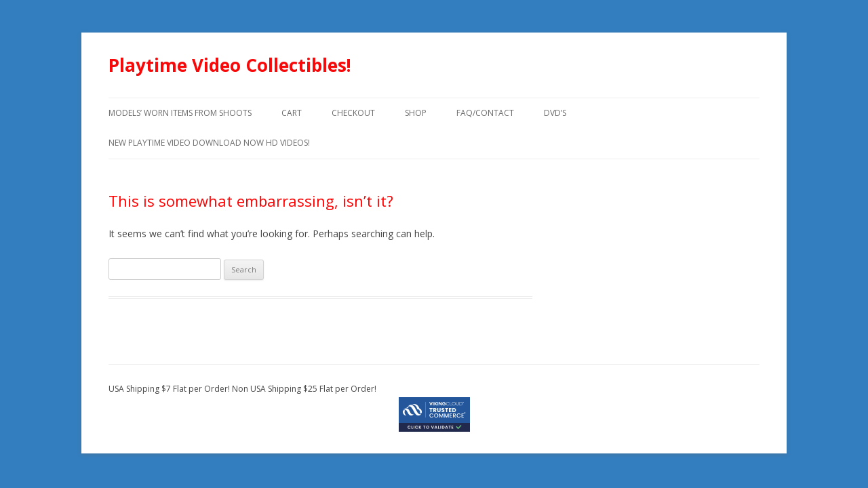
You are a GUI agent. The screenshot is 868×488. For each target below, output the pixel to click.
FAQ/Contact (485, 113)
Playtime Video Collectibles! (230, 65)
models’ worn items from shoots (180, 113)
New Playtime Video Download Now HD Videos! (209, 143)
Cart (292, 113)
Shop (416, 113)
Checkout (353, 113)
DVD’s (555, 113)
